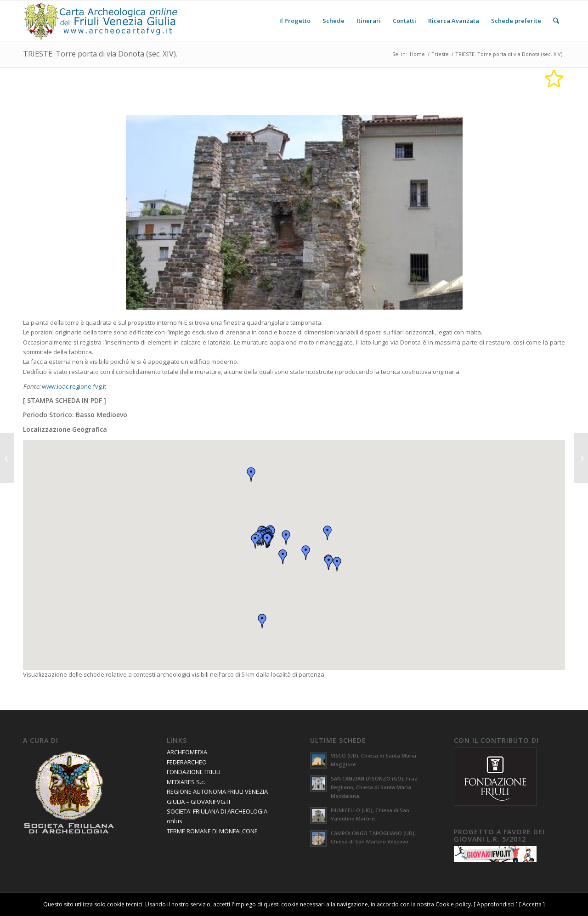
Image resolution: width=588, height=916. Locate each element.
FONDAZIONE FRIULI (194, 772)
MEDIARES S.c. (186, 782)
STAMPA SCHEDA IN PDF (65, 400)
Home (417, 54)
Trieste (440, 54)
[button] (267, 541)
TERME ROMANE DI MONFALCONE (212, 831)
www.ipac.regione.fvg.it (74, 386)
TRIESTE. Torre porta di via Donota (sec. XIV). (100, 54)
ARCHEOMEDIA (187, 752)
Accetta (532, 904)
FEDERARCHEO (187, 762)
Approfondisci (496, 904)
